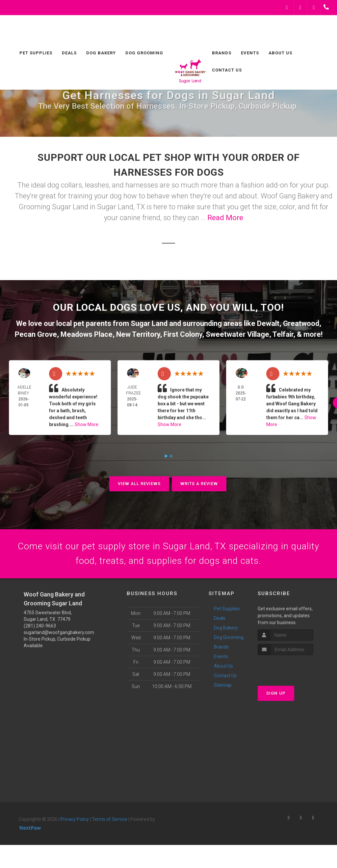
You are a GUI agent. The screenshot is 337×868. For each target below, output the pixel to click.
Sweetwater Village (237, 334)
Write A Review (199, 484)
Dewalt (268, 323)
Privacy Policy (75, 822)
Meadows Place (87, 334)
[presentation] (293, 670)
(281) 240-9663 (40, 628)
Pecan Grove (36, 334)
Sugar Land (149, 323)
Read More (225, 218)
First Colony (183, 334)
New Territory (138, 334)
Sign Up (276, 696)
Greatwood (301, 323)
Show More (87, 424)
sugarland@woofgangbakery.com (59, 635)
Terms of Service (110, 822)
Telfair (283, 334)
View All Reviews (139, 484)
